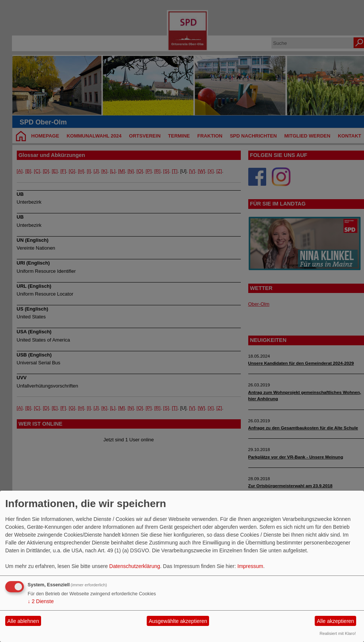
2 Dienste (41, 601)
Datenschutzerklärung (135, 566)
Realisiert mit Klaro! (338, 633)
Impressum (250, 566)
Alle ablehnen (23, 621)
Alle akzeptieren (336, 621)
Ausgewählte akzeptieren (178, 621)
